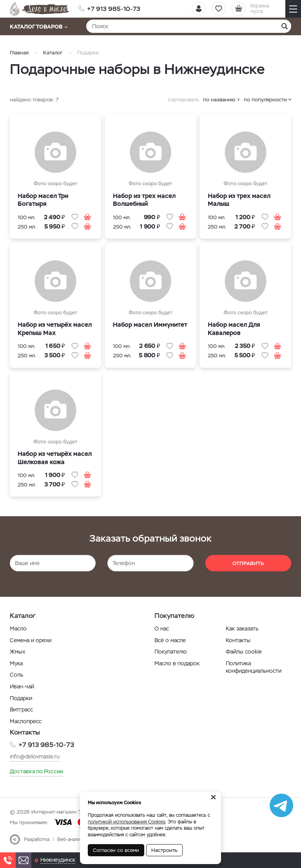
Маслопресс (26, 721)
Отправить (248, 563)
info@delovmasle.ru (35, 756)
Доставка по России (36, 771)
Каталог (53, 53)
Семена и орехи (31, 640)
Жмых (17, 652)
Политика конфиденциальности (254, 667)
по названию (219, 100)
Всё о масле (170, 640)
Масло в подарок (177, 663)
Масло (18, 628)
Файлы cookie (244, 652)
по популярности (265, 100)
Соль (16, 675)
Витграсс (21, 710)
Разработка (37, 839)
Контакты (238, 640)
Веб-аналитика (74, 839)
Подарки (21, 698)
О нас (162, 628)
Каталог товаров (39, 27)
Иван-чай (22, 686)
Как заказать (242, 628)
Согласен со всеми (116, 850)
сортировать (183, 100)
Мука (16, 663)
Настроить (164, 850)
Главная (19, 53)
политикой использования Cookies (127, 822)
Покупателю (170, 652)
